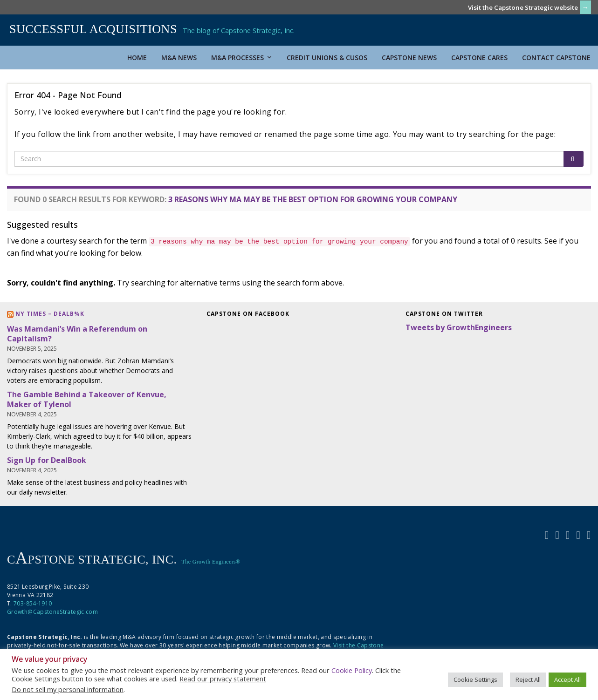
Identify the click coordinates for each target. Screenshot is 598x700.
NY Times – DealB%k (50, 314)
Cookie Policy (352, 670)
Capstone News (409, 58)
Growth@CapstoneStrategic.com (52, 612)
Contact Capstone (556, 58)
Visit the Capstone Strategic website (523, 7)
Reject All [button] (528, 680)
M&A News (179, 58)
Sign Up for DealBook (47, 460)
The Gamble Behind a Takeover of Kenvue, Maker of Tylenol (87, 399)
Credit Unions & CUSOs (327, 58)
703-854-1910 (33, 603)
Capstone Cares (479, 58)
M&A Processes (242, 58)
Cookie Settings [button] (475, 680)
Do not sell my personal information (68, 689)
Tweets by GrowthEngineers (459, 327)
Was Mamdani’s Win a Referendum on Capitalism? (77, 334)
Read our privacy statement (223, 679)
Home (137, 58)
